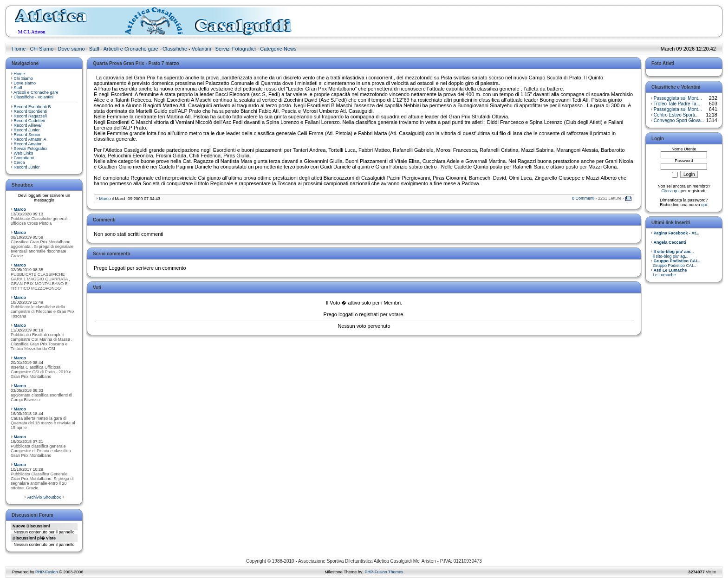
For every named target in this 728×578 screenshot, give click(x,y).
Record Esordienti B (32, 107)
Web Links (24, 153)
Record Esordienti (31, 111)
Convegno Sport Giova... (679, 120)
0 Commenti (583, 198)
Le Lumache (669, 273)
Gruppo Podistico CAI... (676, 263)
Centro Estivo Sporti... (676, 115)
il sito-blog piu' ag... (672, 254)
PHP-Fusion (47, 572)
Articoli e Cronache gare (131, 49)
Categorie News (278, 49)
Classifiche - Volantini (187, 49)
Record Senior (27, 135)
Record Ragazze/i (31, 116)
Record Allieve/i (28, 125)
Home (19, 49)
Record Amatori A (30, 139)
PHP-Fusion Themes (384, 572)
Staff (94, 49)
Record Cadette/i (30, 121)
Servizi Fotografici (236, 49)
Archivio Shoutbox (44, 497)
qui (704, 205)
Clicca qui (670, 191)
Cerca (19, 162)
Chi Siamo (42, 49)
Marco (20, 209)
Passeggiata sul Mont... (678, 98)
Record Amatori (28, 144)
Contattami (24, 158)
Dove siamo (71, 49)
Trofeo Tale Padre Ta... (677, 104)
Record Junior (27, 130)
